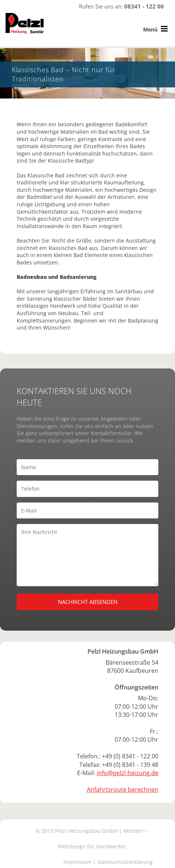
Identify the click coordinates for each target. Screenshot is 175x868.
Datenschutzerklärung (125, 862)
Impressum (77, 862)
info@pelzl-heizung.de (128, 773)
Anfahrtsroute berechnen (123, 789)
